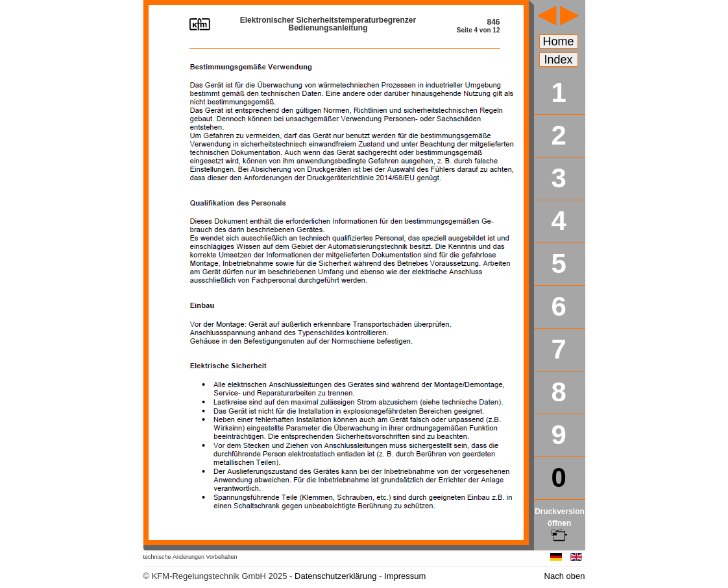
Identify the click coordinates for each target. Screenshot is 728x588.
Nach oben (565, 576)
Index (559, 60)
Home (559, 41)
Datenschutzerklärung (335, 576)
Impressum (405, 576)
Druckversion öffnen (560, 523)
